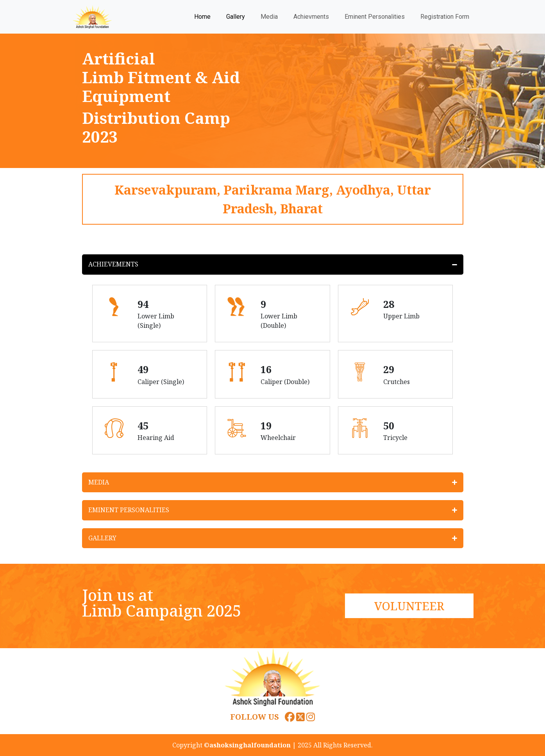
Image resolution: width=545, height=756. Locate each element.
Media (269, 17)
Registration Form (445, 17)
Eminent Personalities (375, 17)
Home (202, 17)
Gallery (236, 17)
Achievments (311, 17)
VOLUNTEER (409, 606)
